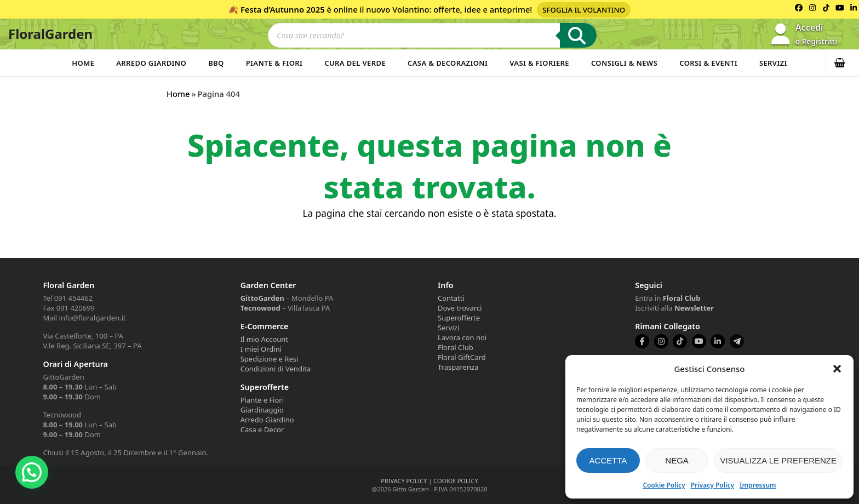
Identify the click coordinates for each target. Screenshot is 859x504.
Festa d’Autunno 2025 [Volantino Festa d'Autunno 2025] (283, 9)
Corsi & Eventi (708, 63)
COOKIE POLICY (456, 481)
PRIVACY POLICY (404, 481)
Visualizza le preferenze (778, 460)
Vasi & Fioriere (539, 63)
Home (83, 63)
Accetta (608, 460)
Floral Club (456, 347)
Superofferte (459, 318)
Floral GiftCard (462, 357)
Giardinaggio (262, 410)
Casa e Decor (262, 429)
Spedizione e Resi (270, 359)
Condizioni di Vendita (276, 369)
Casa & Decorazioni (448, 63)
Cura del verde (355, 63)
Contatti (451, 298)
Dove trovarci (460, 308)
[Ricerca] (578, 35)
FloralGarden (50, 34)
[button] (837, 369)
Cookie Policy (664, 485)
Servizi (773, 63)
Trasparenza (458, 367)
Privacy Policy (712, 485)
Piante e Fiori (262, 400)
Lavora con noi (462, 337)
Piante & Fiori (274, 63)
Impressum (758, 485)
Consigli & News (624, 63)
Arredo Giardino (151, 63)
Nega (677, 460)
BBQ (216, 63)
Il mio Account (264, 339)
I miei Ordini (261, 349)
